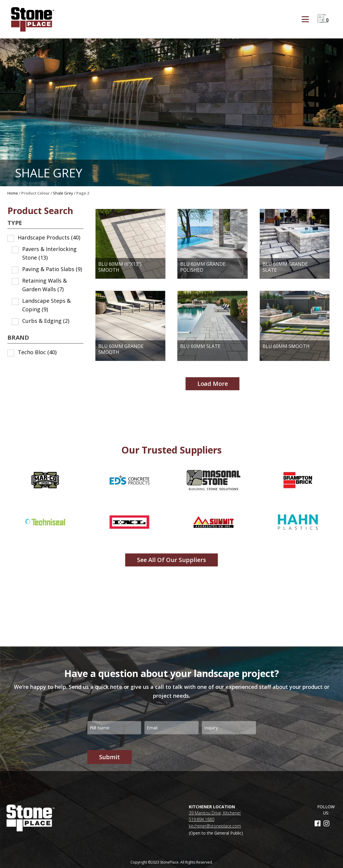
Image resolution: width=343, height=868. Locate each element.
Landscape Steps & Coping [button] (46, 305)
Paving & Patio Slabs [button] (52, 269)
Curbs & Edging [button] (46, 321)
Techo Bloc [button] (37, 352)
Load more (213, 384)
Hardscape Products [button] (49, 237)
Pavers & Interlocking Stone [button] (49, 253)
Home (13, 193)
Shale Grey (63, 193)
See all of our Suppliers (171, 560)
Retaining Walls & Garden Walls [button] (45, 285)
